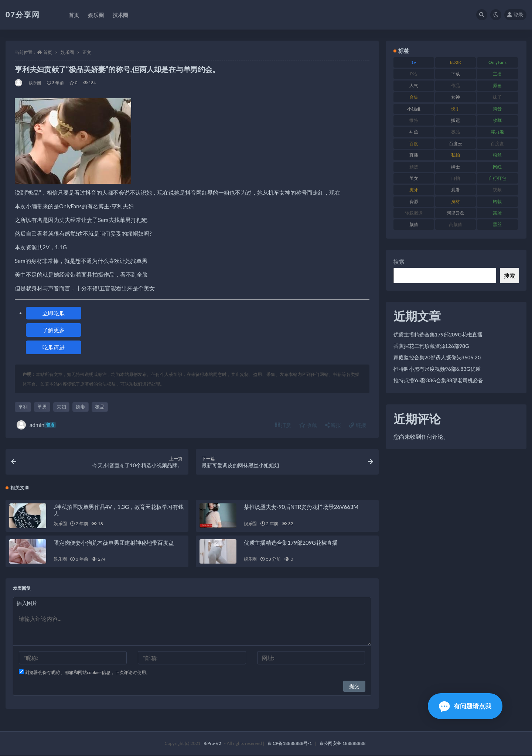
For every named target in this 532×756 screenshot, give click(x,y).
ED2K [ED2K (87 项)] (456, 62)
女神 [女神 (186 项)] (456, 97)
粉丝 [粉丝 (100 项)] (497, 155)
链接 (358, 425)
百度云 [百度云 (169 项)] (456, 143)
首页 (48, 52)
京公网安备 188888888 (342, 744)
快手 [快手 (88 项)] (456, 109)
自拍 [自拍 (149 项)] (456, 178)
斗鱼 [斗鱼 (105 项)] (414, 132)
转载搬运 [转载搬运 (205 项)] (414, 213)
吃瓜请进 (54, 347)
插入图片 (27, 603)
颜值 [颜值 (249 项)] (414, 224)
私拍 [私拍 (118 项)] (456, 155)
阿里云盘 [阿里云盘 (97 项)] (456, 213)
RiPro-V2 (212, 744)
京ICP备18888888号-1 (290, 744)
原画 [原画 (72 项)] (497, 85)
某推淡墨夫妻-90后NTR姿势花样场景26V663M (301, 507)
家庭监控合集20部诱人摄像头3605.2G (437, 357)
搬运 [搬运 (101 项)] (456, 120)
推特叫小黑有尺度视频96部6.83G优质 (437, 369)
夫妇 (61, 407)
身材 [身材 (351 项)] (456, 201)
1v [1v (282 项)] (414, 62)
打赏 (283, 425)
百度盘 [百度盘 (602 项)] (497, 143)
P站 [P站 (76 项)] (414, 74)
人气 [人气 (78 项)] (414, 85)
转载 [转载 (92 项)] (497, 201)
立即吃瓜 (54, 313)
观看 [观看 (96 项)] (456, 190)
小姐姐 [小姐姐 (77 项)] (414, 109)
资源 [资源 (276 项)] (414, 201)
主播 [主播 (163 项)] (497, 74)
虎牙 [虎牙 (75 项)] (414, 190)
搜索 (399, 261)
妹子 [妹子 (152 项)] (497, 97)
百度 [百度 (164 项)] (414, 143)
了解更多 (54, 330)
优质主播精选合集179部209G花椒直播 (291, 543)
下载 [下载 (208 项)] (456, 74)
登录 (515, 15)
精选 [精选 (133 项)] (414, 167)
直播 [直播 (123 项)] (414, 155)
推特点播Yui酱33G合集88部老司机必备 (439, 380)
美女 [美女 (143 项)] (414, 178)
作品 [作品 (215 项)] (456, 85)
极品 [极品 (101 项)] (456, 132)
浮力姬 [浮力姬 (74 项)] (497, 132)
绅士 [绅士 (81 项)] (456, 167)
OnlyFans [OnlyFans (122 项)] (497, 62)
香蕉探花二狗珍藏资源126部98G (431, 346)
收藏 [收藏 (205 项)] (497, 120)
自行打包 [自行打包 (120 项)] (497, 178)
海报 (333, 425)
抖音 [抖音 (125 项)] (497, 109)
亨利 (23, 407)
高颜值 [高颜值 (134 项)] (456, 224)
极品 (100, 407)
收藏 (308, 425)
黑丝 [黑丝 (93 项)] (497, 224)
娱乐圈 (67, 52)
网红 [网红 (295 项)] (497, 167)
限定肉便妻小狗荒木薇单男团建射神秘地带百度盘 (114, 543)
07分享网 (23, 14)
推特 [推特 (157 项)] (414, 120)
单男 (42, 407)
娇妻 (81, 407)
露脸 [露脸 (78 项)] (497, 213)
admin (36, 425)
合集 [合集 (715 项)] (414, 97)
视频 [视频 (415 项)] (497, 190)
